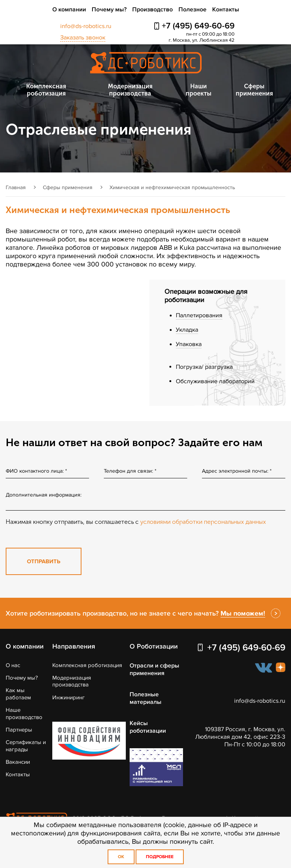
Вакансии (18, 762)
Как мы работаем (18, 694)
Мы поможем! (243, 613)
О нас (13, 665)
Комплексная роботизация (46, 90)
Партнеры (19, 730)
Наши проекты (199, 90)
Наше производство (24, 713)
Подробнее (160, 857)
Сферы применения (254, 90)
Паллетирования (199, 315)
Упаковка (189, 344)
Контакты (226, 9)
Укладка (187, 330)
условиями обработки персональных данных (203, 522)
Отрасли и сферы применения (154, 669)
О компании (69, 9)
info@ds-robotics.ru (86, 26)
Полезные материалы (145, 698)
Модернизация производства (130, 90)
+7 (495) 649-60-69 (198, 26)
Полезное (192, 9)
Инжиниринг (69, 697)
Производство (153, 9)
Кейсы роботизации (148, 727)
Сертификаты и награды (26, 746)
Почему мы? (109, 9)
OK (121, 857)
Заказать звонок (83, 38)
